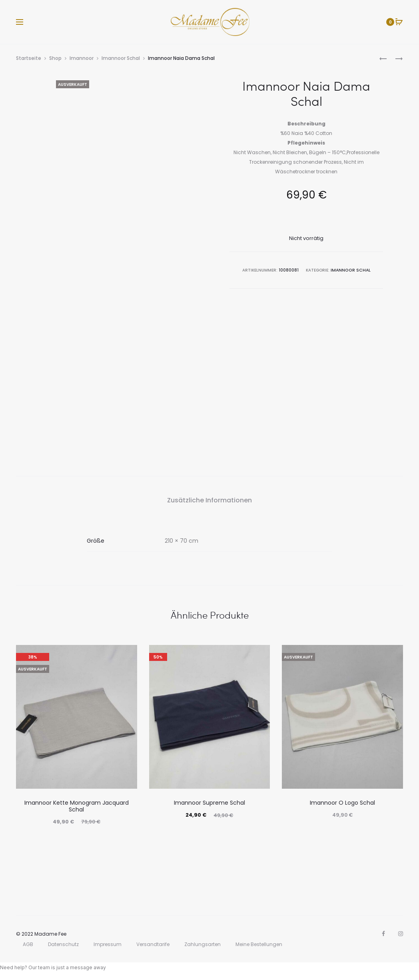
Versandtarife (153, 944)
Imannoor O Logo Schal (342, 803)
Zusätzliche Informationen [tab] (209, 500)
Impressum (108, 944)
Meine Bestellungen (259, 944)
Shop (55, 58)
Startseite (29, 58)
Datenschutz (63, 944)
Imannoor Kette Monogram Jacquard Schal (77, 806)
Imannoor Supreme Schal (209, 803)
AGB (28, 944)
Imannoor (82, 58)
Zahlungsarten (203, 944)
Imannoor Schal (121, 58)
